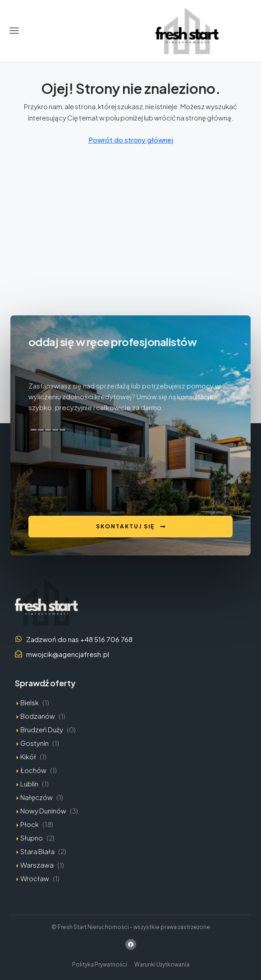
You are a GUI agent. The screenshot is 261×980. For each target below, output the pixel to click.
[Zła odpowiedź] (48, 430)
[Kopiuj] (34, 430)
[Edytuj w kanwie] (63, 430)
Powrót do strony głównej (131, 140)
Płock (30, 824)
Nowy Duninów (43, 811)
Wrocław (35, 878)
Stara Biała (37, 851)
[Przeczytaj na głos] (55, 430)
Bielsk (30, 702)
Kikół (28, 756)
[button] (14, 31)
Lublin (29, 784)
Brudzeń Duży (42, 729)
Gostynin (34, 743)
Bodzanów (38, 716)
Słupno (32, 838)
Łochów (33, 770)
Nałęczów (37, 797)
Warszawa (37, 865)
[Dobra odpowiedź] (41, 430)
